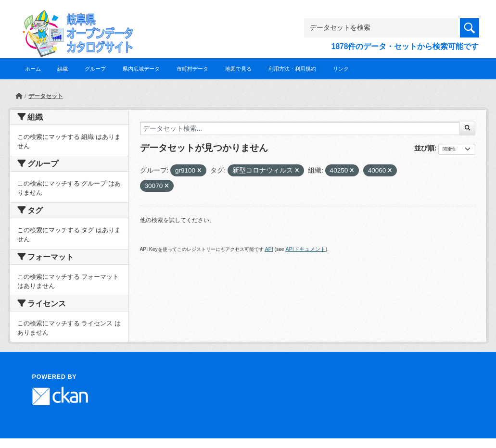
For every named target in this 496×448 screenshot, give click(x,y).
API (269, 249)
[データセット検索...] (300, 128)
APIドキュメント (305, 249)
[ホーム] (19, 96)
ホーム (33, 69)
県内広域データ (141, 69)
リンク (341, 69)
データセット (46, 96)
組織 (63, 69)
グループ (95, 69)
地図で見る (238, 69)
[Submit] (467, 128)
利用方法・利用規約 (292, 69)
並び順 (424, 148)
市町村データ (192, 69)
